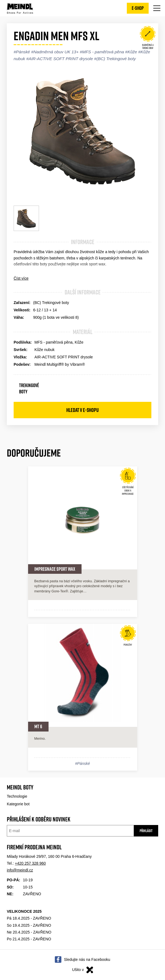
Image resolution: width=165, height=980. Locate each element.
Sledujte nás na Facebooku (87, 959)
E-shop (138, 8)
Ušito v (82, 970)
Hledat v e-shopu (82, 410)
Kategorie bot (18, 804)
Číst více (21, 278)
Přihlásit (146, 831)
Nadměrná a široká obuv (148, 39)
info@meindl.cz (20, 870)
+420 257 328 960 (30, 863)
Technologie (17, 796)
